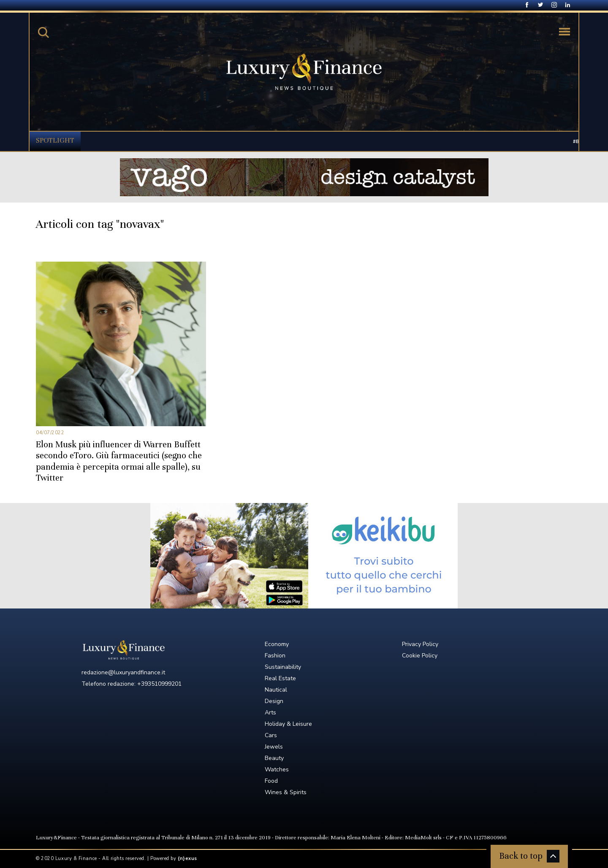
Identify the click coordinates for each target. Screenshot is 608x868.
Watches (277, 769)
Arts (270, 713)
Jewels (274, 747)
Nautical (276, 690)
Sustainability (283, 667)
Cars (271, 735)
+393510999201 (159, 684)
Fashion (275, 656)
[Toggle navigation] (565, 32)
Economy (277, 644)
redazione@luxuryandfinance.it (123, 672)
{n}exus (187, 859)
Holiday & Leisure (288, 724)
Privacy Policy (420, 644)
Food (271, 781)
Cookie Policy (420, 656)
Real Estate (280, 678)
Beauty (274, 758)
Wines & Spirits (286, 792)
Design (274, 701)
